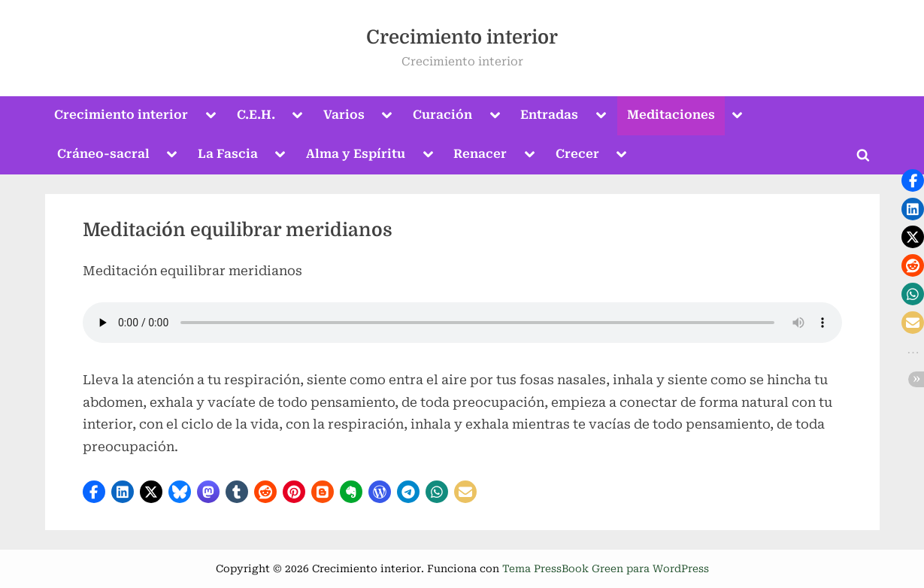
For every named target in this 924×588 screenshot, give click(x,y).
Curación (442, 115)
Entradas (549, 115)
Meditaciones (671, 115)
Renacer (480, 154)
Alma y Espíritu (356, 154)
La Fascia (228, 154)
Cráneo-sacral (103, 154)
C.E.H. (256, 115)
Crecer (577, 154)
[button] (94, 492)
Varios (344, 115)
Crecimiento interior (462, 37)
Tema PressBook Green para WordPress (606, 568)
